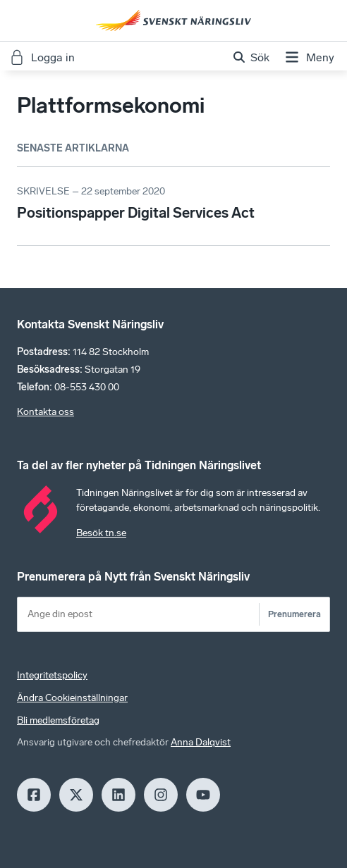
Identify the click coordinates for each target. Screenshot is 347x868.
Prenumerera (294, 614)
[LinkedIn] (118, 795)
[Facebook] (34, 795)
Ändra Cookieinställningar (72, 698)
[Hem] (173, 20)
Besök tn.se (101, 533)
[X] (76, 795)
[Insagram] (161, 795)
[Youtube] (203, 795)
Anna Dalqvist (201, 742)
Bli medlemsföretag (58, 720)
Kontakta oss (45, 412)
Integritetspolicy (52, 675)
